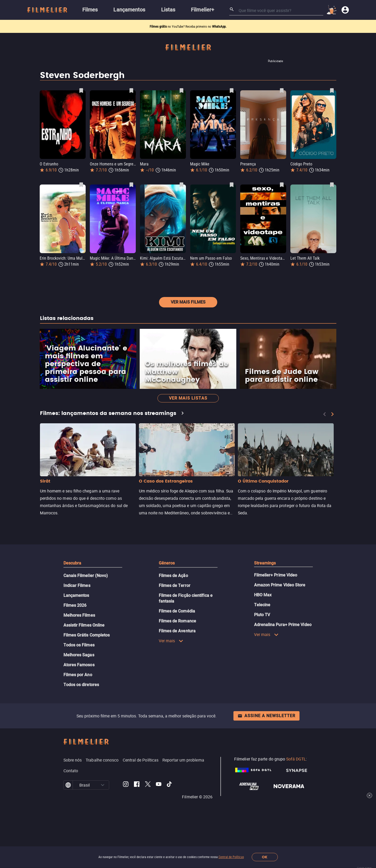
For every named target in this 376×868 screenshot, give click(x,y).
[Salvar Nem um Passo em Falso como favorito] (232, 185)
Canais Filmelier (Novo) (86, 603)
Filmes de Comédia (177, 639)
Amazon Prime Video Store (280, 613)
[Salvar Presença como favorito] (282, 91)
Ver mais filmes (188, 330)
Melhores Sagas (79, 683)
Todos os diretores (81, 712)
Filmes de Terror (175, 613)
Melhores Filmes (79, 643)
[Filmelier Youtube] (159, 813)
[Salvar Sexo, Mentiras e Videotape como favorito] (282, 185)
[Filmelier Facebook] (137, 813)
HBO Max (263, 623)
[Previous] (325, 442)
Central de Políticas (231, 857)
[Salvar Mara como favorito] (181, 91)
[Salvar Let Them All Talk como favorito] (332, 185)
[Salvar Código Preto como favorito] (332, 91)
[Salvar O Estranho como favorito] (81, 91)
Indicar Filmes (77, 613)
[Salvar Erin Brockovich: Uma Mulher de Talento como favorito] (81, 185)
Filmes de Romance (177, 649)
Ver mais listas (188, 426)
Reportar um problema (183, 788)
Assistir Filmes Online (84, 653)
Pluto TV (262, 642)
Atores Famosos (79, 692)
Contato (71, 798)
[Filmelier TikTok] (170, 813)
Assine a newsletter (266, 743)
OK (265, 857)
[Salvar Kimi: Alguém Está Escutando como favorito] (181, 185)
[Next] (332, 442)
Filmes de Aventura (177, 659)
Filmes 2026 (75, 633)
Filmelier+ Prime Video (276, 603)
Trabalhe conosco (102, 788)
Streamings (265, 591)
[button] (103, 813)
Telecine (262, 632)
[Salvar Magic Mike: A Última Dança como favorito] (131, 185)
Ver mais (171, 668)
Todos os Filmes (79, 673)
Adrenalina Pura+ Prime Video (283, 652)
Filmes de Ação (173, 603)
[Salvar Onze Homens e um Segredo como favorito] (131, 91)
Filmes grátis (159, 26)
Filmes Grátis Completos (87, 663)
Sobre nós (73, 788)
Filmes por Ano (78, 702)
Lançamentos (76, 623)
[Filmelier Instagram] (126, 813)
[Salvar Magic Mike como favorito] (232, 91)
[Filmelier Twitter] (148, 813)
